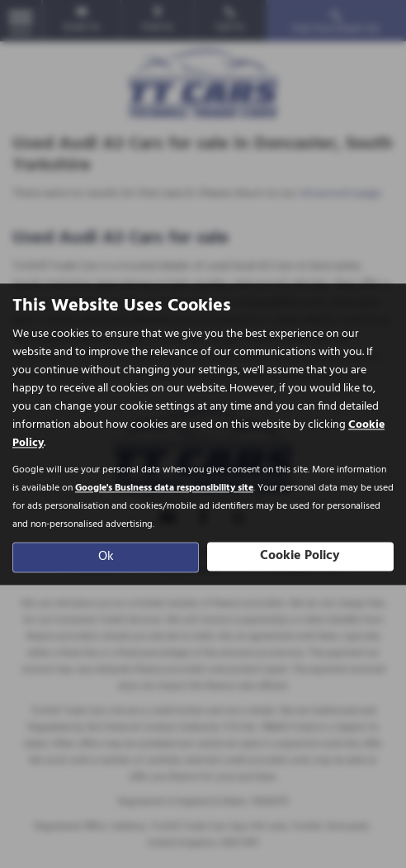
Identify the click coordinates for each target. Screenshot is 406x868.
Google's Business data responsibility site (164, 488)
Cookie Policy (300, 556)
